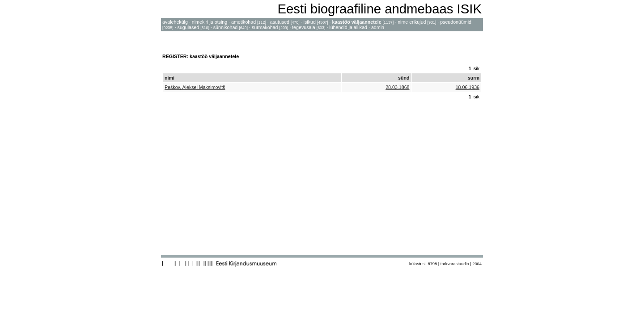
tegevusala (304, 27)
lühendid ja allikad (348, 27)
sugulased (189, 27)
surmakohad (265, 27)
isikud (310, 22)
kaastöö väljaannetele (356, 22)
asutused (280, 22)
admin (378, 27)
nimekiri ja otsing (210, 22)
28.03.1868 (397, 87)
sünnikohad (226, 27)
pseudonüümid (456, 22)
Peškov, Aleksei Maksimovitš (195, 87)
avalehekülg (175, 22)
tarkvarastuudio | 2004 (461, 264)
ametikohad (244, 22)
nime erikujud (412, 22)
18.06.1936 (468, 87)
